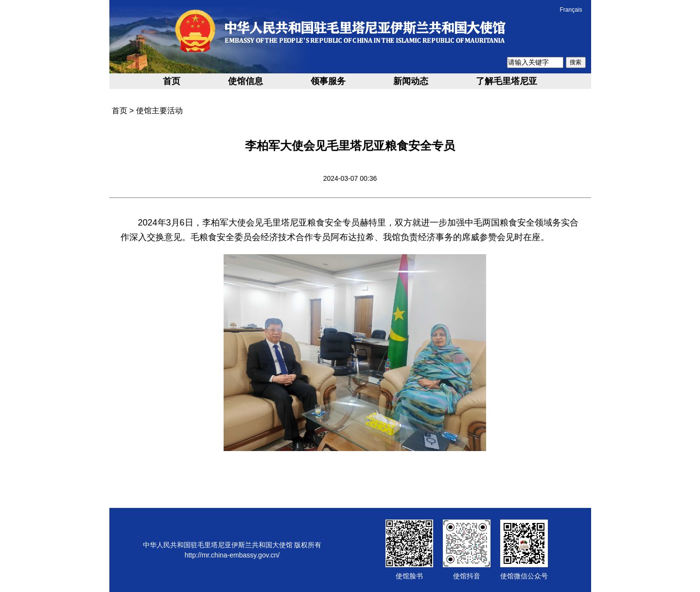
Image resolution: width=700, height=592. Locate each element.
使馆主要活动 (159, 111)
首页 (172, 81)
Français (571, 10)
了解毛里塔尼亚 (507, 81)
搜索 (576, 62)
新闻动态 (411, 81)
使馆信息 (245, 81)
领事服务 (328, 81)
